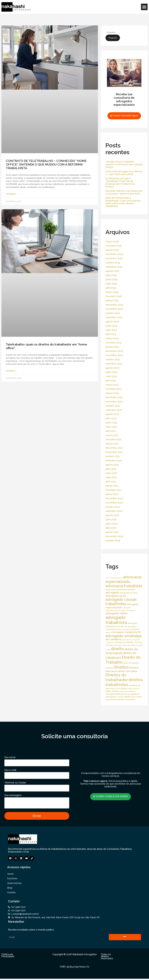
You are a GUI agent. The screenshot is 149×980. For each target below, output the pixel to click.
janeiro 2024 (112, 347)
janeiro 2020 (112, 532)
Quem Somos (14, 884)
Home (10, 875)
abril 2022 (111, 431)
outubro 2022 (113, 406)
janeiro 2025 (112, 301)
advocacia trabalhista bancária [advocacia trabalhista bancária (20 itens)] (120, 590)
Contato (11, 894)
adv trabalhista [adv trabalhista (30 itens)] (113, 639)
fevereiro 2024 (114, 343)
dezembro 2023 (114, 351)
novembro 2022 (114, 402)
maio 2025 (111, 284)
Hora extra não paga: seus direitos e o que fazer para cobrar (124, 173)
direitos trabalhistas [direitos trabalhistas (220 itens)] (124, 682)
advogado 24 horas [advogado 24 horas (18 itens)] (129, 593)
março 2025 (112, 292)
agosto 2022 (112, 414)
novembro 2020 (114, 503)
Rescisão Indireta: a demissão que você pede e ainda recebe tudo (124, 192)
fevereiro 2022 (113, 439)
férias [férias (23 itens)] (124, 688)
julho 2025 (111, 275)
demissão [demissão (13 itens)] (139, 642)
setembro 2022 (114, 410)
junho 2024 (112, 326)
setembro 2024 (114, 317)
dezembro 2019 (114, 536)
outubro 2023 (113, 359)
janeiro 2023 (112, 393)
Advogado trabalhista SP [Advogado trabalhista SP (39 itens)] (126, 632)
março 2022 (112, 435)
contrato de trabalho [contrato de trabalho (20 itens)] (124, 642)
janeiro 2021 (112, 494)
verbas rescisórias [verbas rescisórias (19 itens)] (126, 699)
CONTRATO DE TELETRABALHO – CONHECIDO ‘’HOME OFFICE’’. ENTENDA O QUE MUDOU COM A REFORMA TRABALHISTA (46, 164)
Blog (10, 889)
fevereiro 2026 (114, 246)
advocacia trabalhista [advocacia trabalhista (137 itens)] (124, 586)
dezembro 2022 (114, 397)
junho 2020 (112, 524)
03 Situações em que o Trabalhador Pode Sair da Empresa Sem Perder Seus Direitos (120, 183)
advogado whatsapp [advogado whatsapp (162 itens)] (124, 636)
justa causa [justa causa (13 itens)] (124, 691)
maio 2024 (111, 330)
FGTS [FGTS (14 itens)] (118, 689)
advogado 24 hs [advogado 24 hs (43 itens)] (116, 596)
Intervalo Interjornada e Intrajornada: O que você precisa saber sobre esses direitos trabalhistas (123, 202)
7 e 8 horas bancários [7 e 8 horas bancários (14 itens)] (114, 578)
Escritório (12, 880)
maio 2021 (111, 477)
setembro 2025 (114, 267)
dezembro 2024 (114, 305)
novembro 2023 (114, 355)
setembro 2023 (114, 364)
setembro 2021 (114, 461)
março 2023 (112, 385)
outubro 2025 (113, 263)
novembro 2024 (114, 309)
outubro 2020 (113, 507)
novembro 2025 (114, 258)
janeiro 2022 (112, 444)
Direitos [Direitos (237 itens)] (121, 667)
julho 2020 (111, 519)
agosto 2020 (112, 515)
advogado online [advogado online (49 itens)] (117, 613)
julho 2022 (111, 418)
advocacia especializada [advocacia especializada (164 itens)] (123, 579)
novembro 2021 (114, 452)
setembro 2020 (114, 511)
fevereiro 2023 (113, 389)
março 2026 (112, 242)
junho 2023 (111, 372)
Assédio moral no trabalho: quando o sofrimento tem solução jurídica (124, 164)
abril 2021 (111, 482)
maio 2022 (111, 427)
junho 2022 (111, 423)
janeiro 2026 (112, 250)
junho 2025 (111, 279)
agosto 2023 (112, 368)
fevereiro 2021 (113, 490)
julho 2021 (111, 469)
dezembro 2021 (114, 448)
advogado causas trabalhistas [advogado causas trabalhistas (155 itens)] (121, 602)
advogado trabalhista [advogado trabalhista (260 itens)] (116, 620)
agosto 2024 (112, 322)
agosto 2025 (112, 271)
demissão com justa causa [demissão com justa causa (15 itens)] (116, 645)
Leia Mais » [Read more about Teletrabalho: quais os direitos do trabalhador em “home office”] (11, 371)
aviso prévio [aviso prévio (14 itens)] (127, 640)
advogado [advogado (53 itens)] (112, 593)
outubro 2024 (113, 313)
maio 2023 (111, 376)
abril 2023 (111, 381)
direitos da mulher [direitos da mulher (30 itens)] (128, 671)
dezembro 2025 (114, 254)
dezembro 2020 (114, 498)
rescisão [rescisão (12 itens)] (120, 697)
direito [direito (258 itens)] (117, 649)
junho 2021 (111, 473)
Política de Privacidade (8, 957)
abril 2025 (111, 288)
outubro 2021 (113, 456)
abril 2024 (111, 334)
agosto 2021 (112, 465)
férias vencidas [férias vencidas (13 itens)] (133, 689)
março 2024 (112, 338)
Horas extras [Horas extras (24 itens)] (112, 691)
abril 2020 (111, 528)
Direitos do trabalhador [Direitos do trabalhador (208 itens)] (117, 677)
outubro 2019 (113, 541)
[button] (144, 7)
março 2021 (112, 486)
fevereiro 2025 (113, 296)
